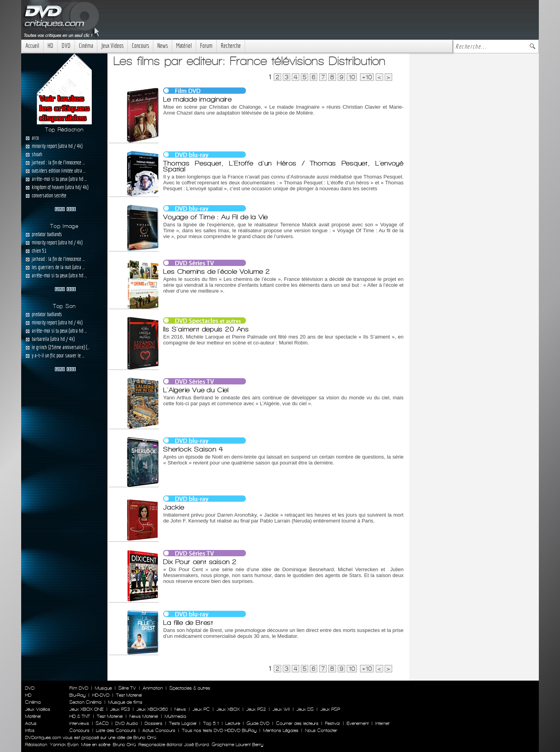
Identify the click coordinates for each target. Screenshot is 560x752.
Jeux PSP (330, 709)
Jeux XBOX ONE (86, 709)
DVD (66, 46)
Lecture (233, 723)
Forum (206, 46)
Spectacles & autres (190, 688)
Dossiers (154, 723)
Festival (333, 723)
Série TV (127, 688)
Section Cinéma (85, 702)
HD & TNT (80, 716)
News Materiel (144, 716)
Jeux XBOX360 (152, 709)
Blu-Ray (77, 695)
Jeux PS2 (256, 709)
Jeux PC (201, 709)
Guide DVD (258, 723)
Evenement (358, 723)
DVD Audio (127, 723)
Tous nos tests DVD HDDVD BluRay (219, 730)
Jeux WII (281, 709)
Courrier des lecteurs (297, 723)
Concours (140, 46)
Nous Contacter (320, 730)
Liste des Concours (116, 730)
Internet (382, 723)
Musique (103, 688)
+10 (367, 77)
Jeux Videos (112, 46)
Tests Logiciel (183, 723)
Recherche (231, 46)
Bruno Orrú (124, 745)
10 (352, 77)
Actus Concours (159, 730)
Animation (153, 688)
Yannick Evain (64, 745)
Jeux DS (305, 709)
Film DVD (79, 688)
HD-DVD (101, 695)
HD (50, 46)
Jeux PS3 (120, 709)
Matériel (184, 46)
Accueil (32, 46)
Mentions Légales (281, 730)
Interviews (79, 723)
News (163, 46)
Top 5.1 (211, 723)
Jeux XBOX (228, 709)
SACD (102, 723)
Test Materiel (129, 695)
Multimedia (175, 716)
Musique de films (125, 702)
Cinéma (86, 46)
